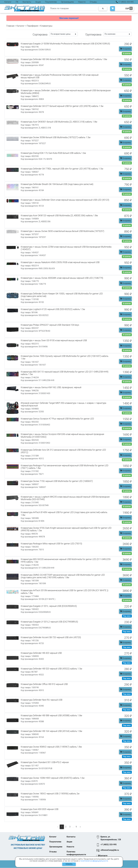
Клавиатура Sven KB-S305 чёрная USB (40, 809)
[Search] (73, 9)
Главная (10, 26)
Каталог (8, 2)
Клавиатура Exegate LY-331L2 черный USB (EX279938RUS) (49, 622)
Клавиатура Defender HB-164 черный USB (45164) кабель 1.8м (51, 731)
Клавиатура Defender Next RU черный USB (42, 700)
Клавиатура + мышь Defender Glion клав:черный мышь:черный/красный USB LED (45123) (65, 200)
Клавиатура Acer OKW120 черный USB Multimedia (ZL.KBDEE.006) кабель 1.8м (59, 216)
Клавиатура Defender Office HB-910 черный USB (44, 684)
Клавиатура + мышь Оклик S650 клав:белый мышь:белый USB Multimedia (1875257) (62, 231)
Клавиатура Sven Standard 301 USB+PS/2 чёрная (45, 762)
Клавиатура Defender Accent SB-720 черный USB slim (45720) (51, 637)
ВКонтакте (103, 856)
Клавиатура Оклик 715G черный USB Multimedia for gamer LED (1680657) (57, 481)
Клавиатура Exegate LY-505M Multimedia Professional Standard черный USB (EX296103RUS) (65, 44)
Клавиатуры (46, 26)
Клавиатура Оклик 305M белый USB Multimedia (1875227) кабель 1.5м (56, 137)
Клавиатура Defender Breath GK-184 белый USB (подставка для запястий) (57, 184)
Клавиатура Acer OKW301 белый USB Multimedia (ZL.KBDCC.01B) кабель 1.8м (59, 122)
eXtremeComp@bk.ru (110, 850)
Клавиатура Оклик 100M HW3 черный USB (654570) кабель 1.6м (53, 778)
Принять (69, 864)
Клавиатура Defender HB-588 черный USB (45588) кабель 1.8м (51, 715)
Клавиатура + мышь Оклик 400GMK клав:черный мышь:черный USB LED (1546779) (62, 278)
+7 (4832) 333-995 (125, 2)
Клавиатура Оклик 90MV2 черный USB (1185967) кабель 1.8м (51, 747)
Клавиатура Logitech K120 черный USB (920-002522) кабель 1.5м (53, 309)
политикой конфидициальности (94, 861)
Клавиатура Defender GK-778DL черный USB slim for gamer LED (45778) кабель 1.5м (62, 169)
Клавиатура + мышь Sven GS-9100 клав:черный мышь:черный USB (54, 340)
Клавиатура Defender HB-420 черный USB (41, 653)
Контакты (27, 2)
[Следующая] (81, 827)
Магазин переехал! (69, 18)
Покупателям (51, 2)
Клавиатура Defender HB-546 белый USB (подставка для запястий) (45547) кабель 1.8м (64, 59)
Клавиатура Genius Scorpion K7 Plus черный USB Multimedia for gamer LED (57, 419)
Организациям (67, 2)
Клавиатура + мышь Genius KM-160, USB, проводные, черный (51, 387)
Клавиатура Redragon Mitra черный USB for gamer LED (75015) (51, 544)
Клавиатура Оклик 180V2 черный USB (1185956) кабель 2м (50, 794)
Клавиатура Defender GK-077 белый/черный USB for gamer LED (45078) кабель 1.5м (62, 106)
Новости (82, 2)
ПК (17, 2)
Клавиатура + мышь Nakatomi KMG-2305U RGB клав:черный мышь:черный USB (60, 262)
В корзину (125, 49)
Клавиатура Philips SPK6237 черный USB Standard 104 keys (50, 325)
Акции (38, 2)
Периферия (32, 26)
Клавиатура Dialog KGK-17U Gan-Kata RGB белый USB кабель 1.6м (53, 153)
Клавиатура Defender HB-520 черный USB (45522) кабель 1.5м (51, 669)
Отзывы (93, 2)
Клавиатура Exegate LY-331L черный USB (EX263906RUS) (49, 606)
